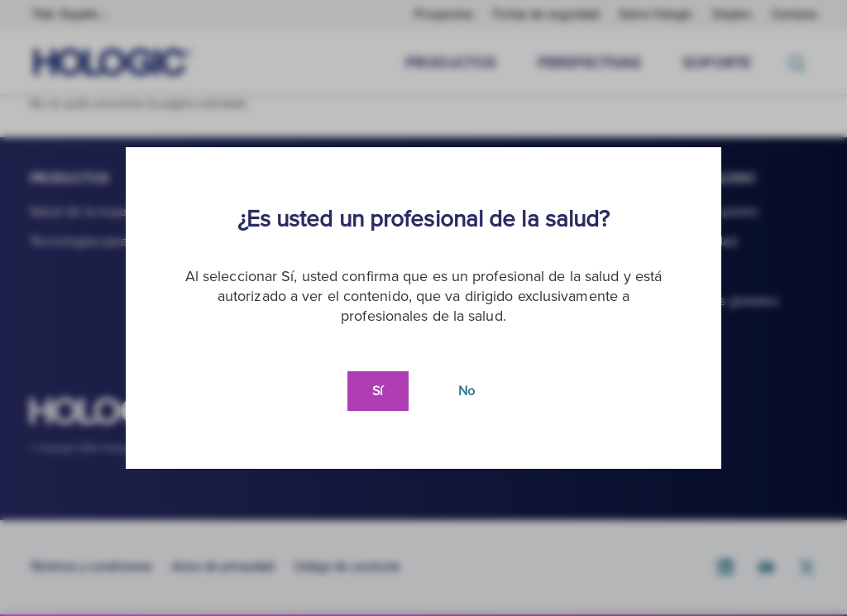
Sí (378, 391)
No (467, 391)
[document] (423, 308)
